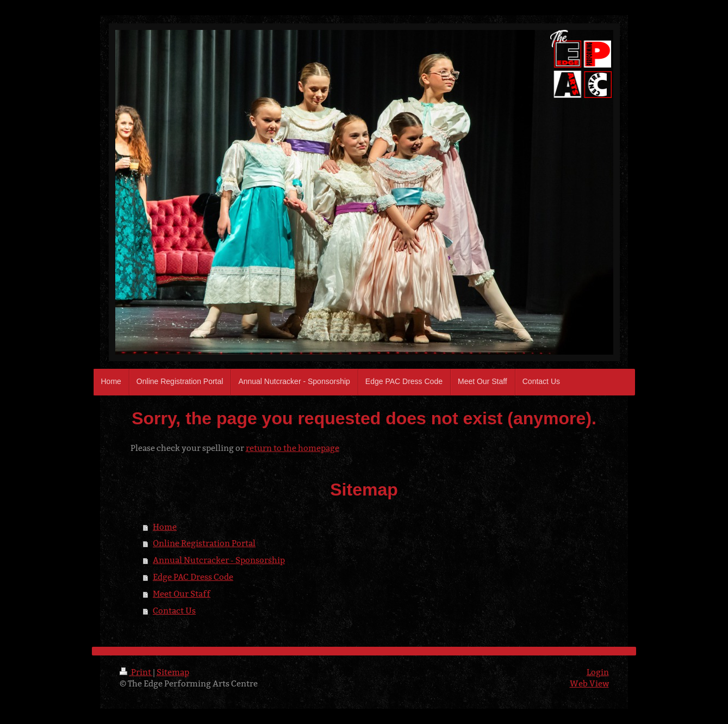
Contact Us (174, 611)
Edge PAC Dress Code (193, 577)
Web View (589, 683)
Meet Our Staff (182, 594)
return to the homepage (293, 448)
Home (165, 527)
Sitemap (173, 672)
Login (598, 672)
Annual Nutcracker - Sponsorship (219, 560)
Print (136, 672)
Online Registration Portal (204, 543)
